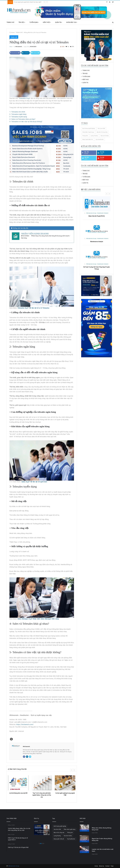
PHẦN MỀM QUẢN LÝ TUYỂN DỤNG (42, 832)
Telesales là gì (24, 98)
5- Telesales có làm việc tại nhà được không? (26, 122)
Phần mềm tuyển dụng (88, 132)
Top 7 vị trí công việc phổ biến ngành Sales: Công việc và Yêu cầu (42, 795)
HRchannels (19, 47)
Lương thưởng (94, 136)
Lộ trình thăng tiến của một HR (18, 793)
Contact (107, 866)
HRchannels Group (14, 866)
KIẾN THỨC (47, 22)
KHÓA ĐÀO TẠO (72, 22)
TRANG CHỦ (10, 22)
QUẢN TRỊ (59, 22)
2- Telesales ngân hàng (18, 114)
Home (13, 32)
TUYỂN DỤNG (34, 22)
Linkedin (25, 53)
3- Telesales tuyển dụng (18, 117)
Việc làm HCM (101, 129)
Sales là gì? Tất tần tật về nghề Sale (34, 482)
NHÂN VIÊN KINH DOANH (35, 234)
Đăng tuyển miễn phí (88, 139)
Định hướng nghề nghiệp (89, 129)
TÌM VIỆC (22, 22)
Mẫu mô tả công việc (102, 132)
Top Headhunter (100, 139)
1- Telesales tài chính (17, 112)
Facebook (15, 53)
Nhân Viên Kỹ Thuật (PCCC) (97, 216)
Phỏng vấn (85, 136)
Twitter (35, 53)
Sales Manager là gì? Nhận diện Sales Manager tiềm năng (38, 619)
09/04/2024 (33, 47)
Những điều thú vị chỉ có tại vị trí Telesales (35, 32)
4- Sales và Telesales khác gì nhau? (22, 119)
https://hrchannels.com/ (25, 724)
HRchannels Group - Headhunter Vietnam (96, 213)
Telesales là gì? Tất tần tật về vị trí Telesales (33, 308)
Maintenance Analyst (97, 242)
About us (102, 866)
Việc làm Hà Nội (105, 136)
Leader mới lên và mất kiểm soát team (25, 2)
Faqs (112, 866)
